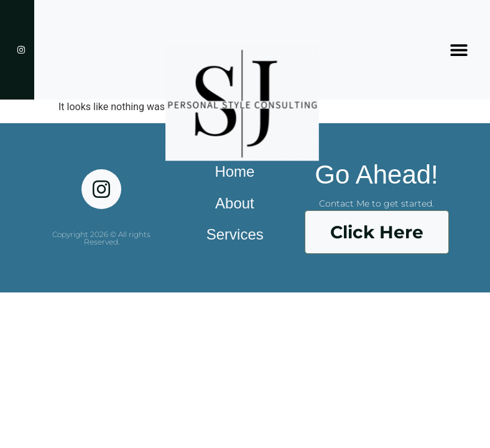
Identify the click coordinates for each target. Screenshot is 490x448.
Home (234, 171)
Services (235, 234)
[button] (459, 50)
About (235, 203)
